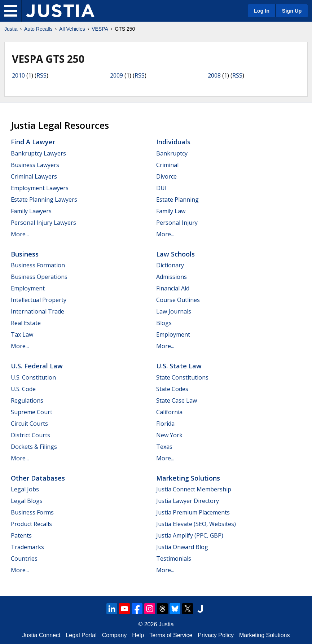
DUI (161, 188)
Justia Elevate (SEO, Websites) (196, 524)
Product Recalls (31, 524)
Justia (11, 29)
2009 (117, 75)
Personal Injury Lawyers (43, 223)
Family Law (171, 211)
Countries (24, 558)
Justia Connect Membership (194, 489)
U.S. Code (23, 389)
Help (138, 635)
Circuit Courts (29, 424)
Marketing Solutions (188, 478)
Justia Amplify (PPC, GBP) (190, 535)
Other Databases (38, 478)
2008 (214, 75)
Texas (164, 447)
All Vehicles (72, 29)
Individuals (173, 142)
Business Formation (38, 265)
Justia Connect (41, 635)
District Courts (30, 435)
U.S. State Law (179, 366)
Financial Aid (173, 288)
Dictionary (170, 265)
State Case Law (177, 400)
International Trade (38, 311)
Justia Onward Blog (182, 547)
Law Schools (175, 254)
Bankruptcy (172, 153)
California (169, 412)
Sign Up (292, 11)
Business (25, 254)
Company (114, 635)
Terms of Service (171, 635)
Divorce (166, 176)
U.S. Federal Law (37, 366)
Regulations (27, 400)
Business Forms (32, 512)
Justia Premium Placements (193, 512)
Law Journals (174, 311)
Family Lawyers (31, 211)
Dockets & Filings (34, 447)
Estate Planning (177, 200)
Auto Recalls (38, 29)
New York (169, 435)
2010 (18, 75)
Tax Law (22, 334)
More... (20, 234)
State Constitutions (182, 377)
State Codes (172, 389)
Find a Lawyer (33, 142)
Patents (21, 535)
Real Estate (26, 323)
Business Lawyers (35, 165)
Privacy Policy (216, 635)
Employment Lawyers (40, 188)
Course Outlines (178, 300)
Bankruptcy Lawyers (38, 153)
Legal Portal (81, 635)
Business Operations (39, 277)
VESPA (100, 29)
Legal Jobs (25, 489)
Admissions (172, 277)
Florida (165, 424)
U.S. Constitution (33, 377)
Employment (28, 288)
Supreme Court (32, 412)
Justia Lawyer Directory (188, 501)
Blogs (164, 323)
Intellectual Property (39, 300)
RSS (41, 75)
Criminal (167, 165)
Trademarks (27, 547)
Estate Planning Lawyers (44, 200)
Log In (262, 11)
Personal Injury (177, 223)
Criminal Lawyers (34, 176)
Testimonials (174, 558)
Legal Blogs (27, 501)
